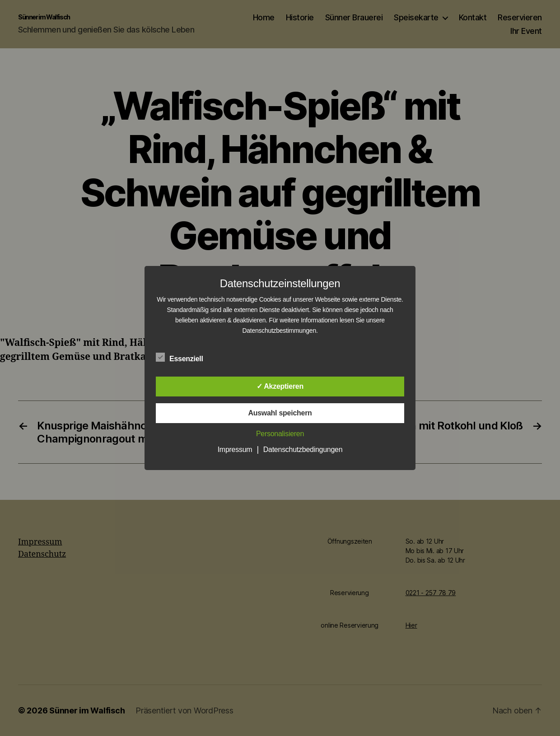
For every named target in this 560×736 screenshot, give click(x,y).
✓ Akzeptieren (280, 386)
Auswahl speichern (280, 413)
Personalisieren (280, 434)
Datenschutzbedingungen (303, 450)
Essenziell (184, 358)
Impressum (235, 450)
